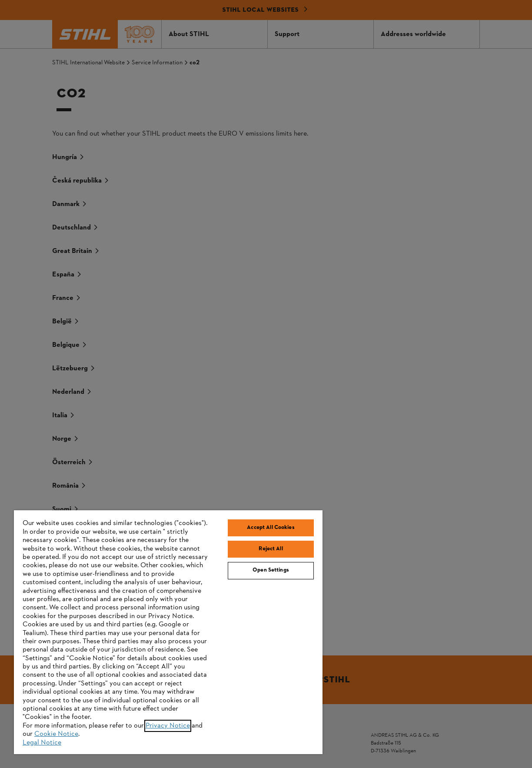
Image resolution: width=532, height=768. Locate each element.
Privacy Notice (168, 726)
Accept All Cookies (271, 528)
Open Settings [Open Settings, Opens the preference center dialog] (271, 570)
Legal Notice (42, 743)
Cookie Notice (56, 734)
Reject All (271, 549)
